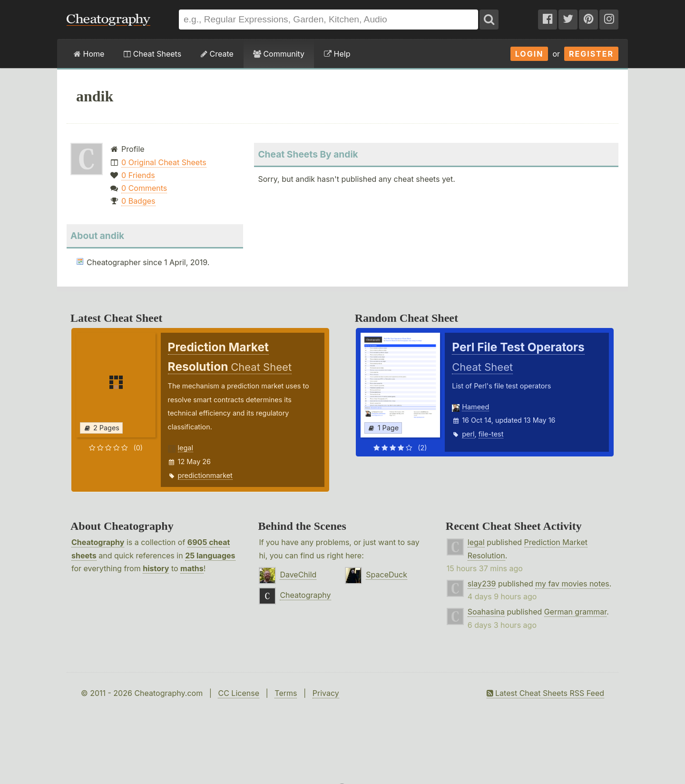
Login (529, 54)
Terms (286, 693)
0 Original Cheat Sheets (164, 162)
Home (89, 54)
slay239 (482, 584)
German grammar (575, 612)
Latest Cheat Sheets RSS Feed (545, 693)
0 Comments (144, 188)
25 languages (210, 556)
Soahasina (486, 612)
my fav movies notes (572, 584)
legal (186, 448)
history (156, 568)
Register (591, 54)
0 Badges (138, 201)
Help (337, 54)
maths (192, 568)
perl (468, 434)
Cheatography (98, 542)
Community (279, 54)
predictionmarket (205, 475)
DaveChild (298, 575)
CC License (239, 693)
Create (217, 54)
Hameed (475, 407)
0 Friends (138, 175)
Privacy (326, 693)
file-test (491, 434)
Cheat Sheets (152, 54)
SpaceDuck (387, 575)
